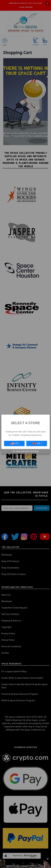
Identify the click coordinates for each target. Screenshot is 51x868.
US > (15, 443)
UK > (37, 443)
